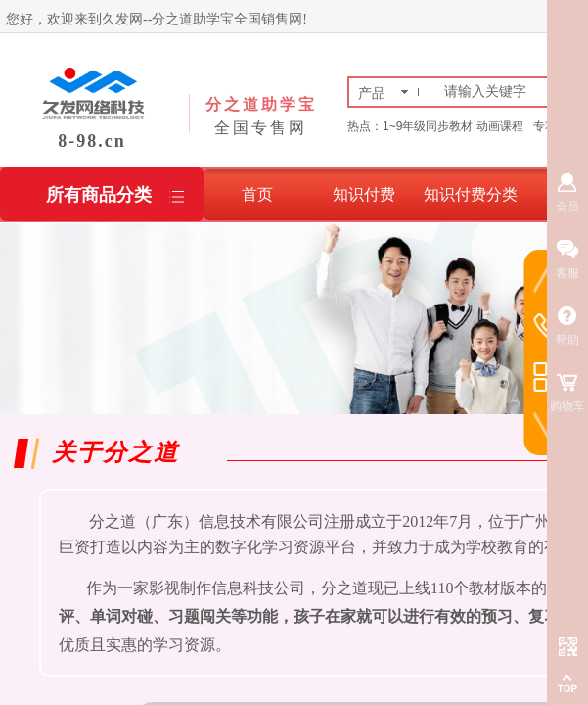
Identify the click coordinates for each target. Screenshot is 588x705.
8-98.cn (92, 141)
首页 (257, 194)
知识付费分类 (471, 194)
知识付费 (364, 194)
